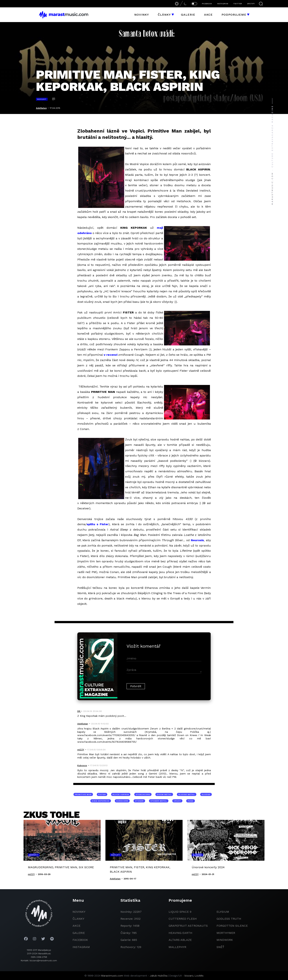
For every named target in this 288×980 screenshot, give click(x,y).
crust (177, 801)
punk (191, 801)
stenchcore (143, 794)
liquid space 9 (180, 912)
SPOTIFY (251, 4)
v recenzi (111, 355)
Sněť (220, 947)
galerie (79, 933)
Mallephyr (177, 947)
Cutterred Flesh (183, 919)
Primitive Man (83, 794)
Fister (102, 794)
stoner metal (159, 801)
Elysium (223, 912)
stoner (139, 801)
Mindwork (225, 940)
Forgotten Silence (232, 926)
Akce (208, 15)
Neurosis (197, 540)
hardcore (122, 801)
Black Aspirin (121, 794)
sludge (206, 794)
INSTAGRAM (223, 4)
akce (76, 926)
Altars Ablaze (180, 940)
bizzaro (189, 976)
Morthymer (226, 933)
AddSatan (41, 108)
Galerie (188, 15)
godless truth (229, 919)
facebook (80, 940)
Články (164, 15)
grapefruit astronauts (188, 926)
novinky (79, 912)
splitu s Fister (98, 524)
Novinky (142, 15)
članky (78, 919)
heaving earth (180, 933)
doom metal (164, 794)
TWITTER (238, 4)
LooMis (199, 976)
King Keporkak (101, 801)
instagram (81, 947)
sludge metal (187, 794)
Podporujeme (234, 15)
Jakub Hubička (159, 976)
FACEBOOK (207, 4)
